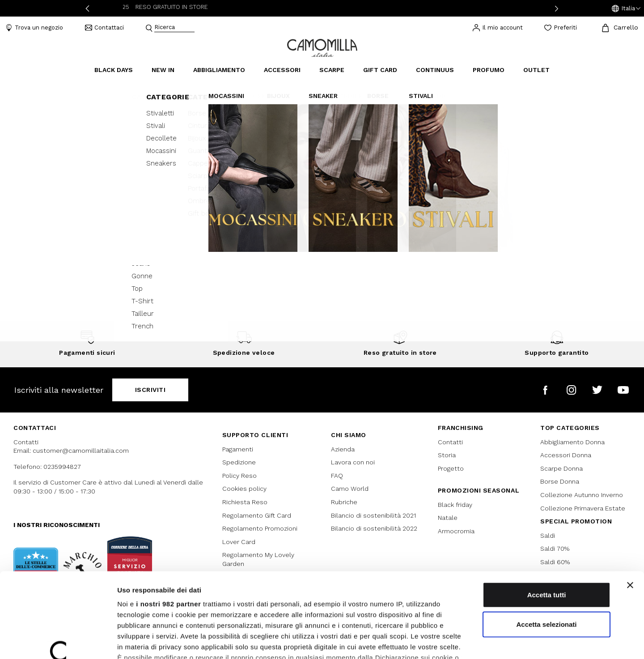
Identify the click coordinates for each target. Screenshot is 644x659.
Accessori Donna (566, 455)
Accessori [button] (282, 70)
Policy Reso (239, 476)
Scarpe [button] (332, 70)
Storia (447, 455)
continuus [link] (435, 70)
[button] (626, 9)
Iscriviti (150, 390)
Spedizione (239, 462)
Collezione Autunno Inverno (582, 495)
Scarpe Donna (561, 468)
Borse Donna (560, 481)
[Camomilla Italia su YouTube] (623, 390)
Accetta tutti (547, 522)
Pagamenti (238, 449)
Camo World (350, 489)
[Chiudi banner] (630, 513)
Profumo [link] (489, 70)
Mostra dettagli (470, 641)
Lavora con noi (353, 462)
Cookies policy (244, 489)
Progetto (451, 468)
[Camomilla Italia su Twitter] (597, 390)
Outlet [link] (536, 70)
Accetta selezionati (546, 551)
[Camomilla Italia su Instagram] (571, 390)
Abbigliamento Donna (572, 442)
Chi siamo (349, 435)
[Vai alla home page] (322, 47)
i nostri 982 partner (168, 531)
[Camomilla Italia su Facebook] (545, 390)
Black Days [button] (114, 70)
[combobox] (174, 28)
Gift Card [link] (380, 70)
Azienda (343, 449)
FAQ (337, 476)
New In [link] (163, 70)
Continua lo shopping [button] (322, 230)
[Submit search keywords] (149, 28)
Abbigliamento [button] (219, 70)
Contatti (450, 442)
